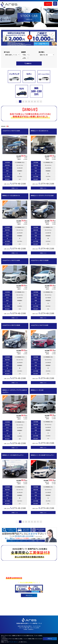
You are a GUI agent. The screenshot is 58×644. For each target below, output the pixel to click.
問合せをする (29, 595)
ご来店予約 (48, 4)
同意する (50, 639)
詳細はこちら (15, 188)
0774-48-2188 (31, 599)
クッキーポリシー (14, 642)
